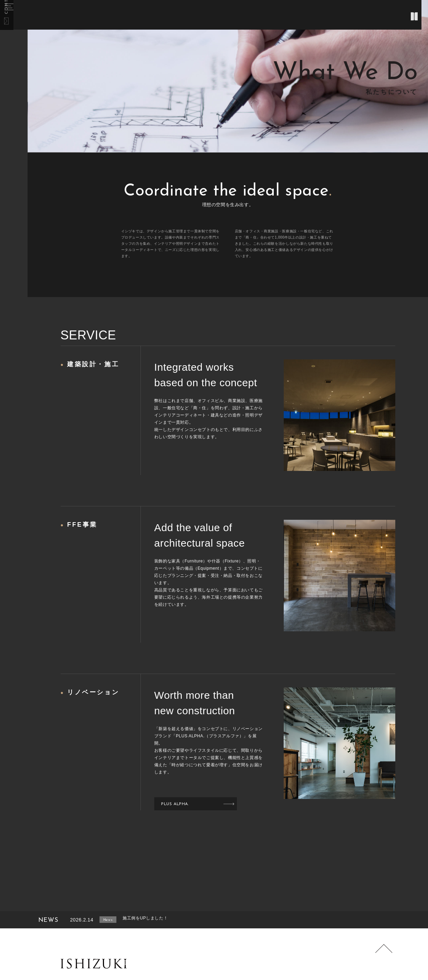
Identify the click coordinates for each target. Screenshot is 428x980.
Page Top (380, 956)
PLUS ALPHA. (179, 804)
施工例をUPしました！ (162, 920)
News (114, 920)
